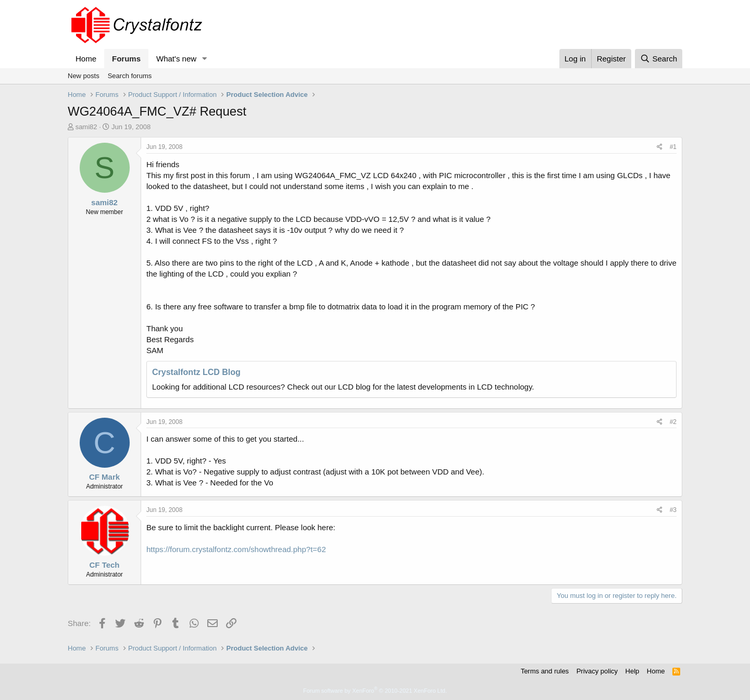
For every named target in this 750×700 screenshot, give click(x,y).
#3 (673, 510)
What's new (176, 59)
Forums (126, 59)
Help (633, 671)
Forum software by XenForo (375, 691)
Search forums (130, 76)
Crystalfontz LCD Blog (196, 372)
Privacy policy (597, 671)
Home (86, 59)
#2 (673, 422)
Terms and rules (545, 671)
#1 (673, 147)
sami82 (86, 127)
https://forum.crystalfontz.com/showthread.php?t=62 (236, 549)
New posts (84, 76)
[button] (205, 59)
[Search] (659, 59)
